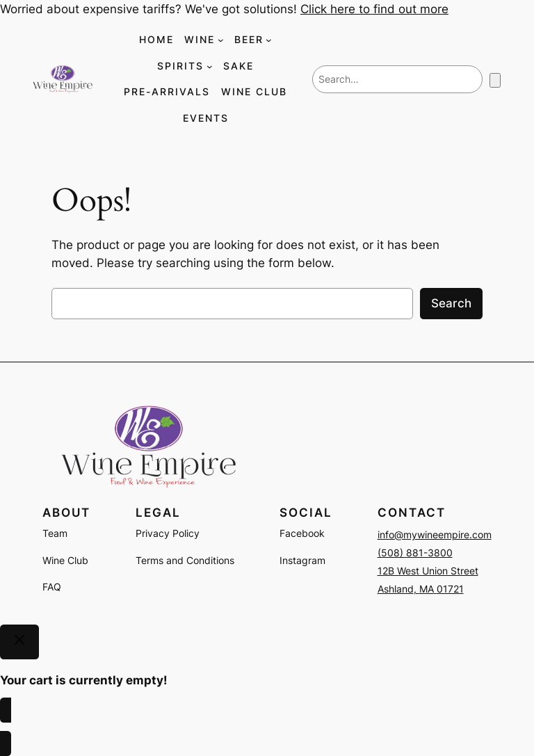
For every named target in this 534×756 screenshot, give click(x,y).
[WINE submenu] (221, 40)
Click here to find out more (374, 9)
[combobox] (397, 79)
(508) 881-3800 (415, 553)
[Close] (19, 642)
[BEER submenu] (269, 40)
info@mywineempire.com (435, 534)
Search (451, 303)
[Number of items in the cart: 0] (495, 80)
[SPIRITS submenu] (210, 66)
